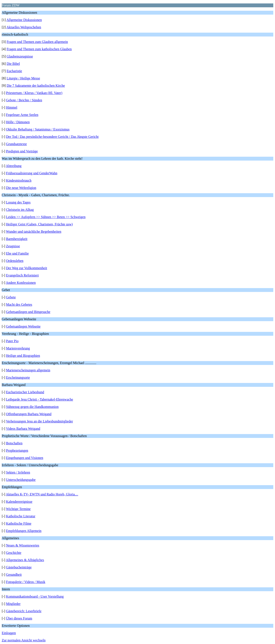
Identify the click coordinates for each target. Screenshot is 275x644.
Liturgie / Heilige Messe (23, 78)
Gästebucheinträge (19, 567)
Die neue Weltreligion (21, 188)
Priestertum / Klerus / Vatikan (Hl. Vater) (34, 93)
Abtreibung (14, 166)
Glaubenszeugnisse (20, 56)
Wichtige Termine (18, 509)
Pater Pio (12, 341)
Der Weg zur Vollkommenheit (27, 268)
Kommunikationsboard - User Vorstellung (35, 596)
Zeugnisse (13, 246)
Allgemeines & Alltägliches (25, 560)
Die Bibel (13, 64)
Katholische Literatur (21, 516)
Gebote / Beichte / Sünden (24, 100)
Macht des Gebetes (19, 305)
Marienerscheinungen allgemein (28, 370)
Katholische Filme (19, 523)
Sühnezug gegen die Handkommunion (32, 407)
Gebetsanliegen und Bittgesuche (28, 312)
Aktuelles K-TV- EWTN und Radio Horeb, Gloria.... (42, 494)
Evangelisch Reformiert (22, 275)
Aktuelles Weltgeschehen (24, 27)
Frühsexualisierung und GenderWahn (32, 173)
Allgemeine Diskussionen (24, 20)
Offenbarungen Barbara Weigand (29, 414)
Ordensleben (15, 261)
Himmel (12, 107)
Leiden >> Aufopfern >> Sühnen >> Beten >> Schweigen (46, 217)
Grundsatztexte (16, 144)
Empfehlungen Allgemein (24, 531)
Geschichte (14, 553)
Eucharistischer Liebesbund (25, 392)
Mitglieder (13, 604)
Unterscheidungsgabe (21, 480)
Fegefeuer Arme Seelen (22, 115)
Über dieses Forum (19, 618)
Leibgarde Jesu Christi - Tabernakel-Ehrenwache (40, 399)
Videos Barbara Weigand (23, 429)
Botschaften (14, 443)
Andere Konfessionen (21, 283)
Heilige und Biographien (23, 356)
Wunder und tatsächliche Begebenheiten (34, 232)
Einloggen (9, 633)
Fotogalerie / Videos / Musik (26, 582)
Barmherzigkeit (17, 239)
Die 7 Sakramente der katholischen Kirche (36, 86)
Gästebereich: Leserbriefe (24, 611)
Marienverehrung (18, 348)
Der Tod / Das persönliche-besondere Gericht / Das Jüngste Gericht (52, 137)
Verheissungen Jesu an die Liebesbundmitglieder (40, 421)
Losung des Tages (18, 202)
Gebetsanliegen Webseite (23, 326)
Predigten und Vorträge (22, 151)
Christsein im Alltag (20, 210)
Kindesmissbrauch (19, 180)
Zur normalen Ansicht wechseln (24, 640)
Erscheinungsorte (18, 377)
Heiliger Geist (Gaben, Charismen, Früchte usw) (39, 224)
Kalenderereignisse (19, 502)
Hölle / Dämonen (18, 122)
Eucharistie (14, 71)
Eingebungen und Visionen (25, 458)
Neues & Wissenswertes (23, 545)
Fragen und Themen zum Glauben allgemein (37, 42)
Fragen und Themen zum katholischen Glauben (39, 49)
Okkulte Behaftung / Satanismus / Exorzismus (38, 129)
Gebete (11, 297)
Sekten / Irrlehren (18, 472)
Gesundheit (14, 575)
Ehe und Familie (17, 253)
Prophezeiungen (17, 450)
